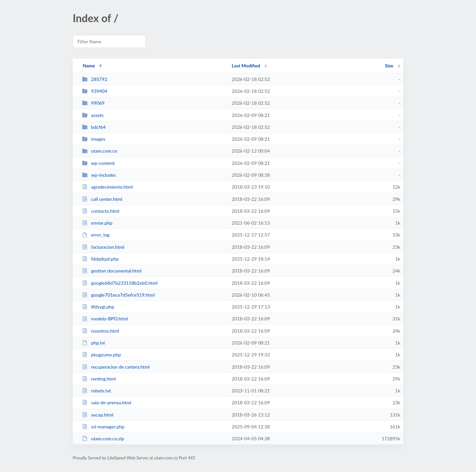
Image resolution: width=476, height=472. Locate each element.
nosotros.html (100, 331)
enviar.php (97, 223)
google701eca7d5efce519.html (118, 295)
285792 (95, 79)
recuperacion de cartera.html (116, 367)
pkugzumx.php (101, 355)
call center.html (102, 199)
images (94, 139)
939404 (95, 91)
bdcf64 (94, 127)
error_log (96, 235)
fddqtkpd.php (100, 259)
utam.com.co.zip (103, 438)
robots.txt (97, 391)
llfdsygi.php (98, 307)
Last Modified (246, 66)
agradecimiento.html (107, 187)
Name (89, 66)
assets (93, 115)
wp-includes (99, 175)
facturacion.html (103, 247)
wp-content (98, 163)
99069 (93, 103)
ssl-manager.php (103, 427)
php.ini (93, 343)
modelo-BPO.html (105, 319)
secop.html (98, 415)
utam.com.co (99, 151)
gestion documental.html (112, 271)
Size (389, 66)
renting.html (99, 379)
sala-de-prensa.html (107, 402)
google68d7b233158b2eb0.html (120, 283)
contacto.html (101, 211)
